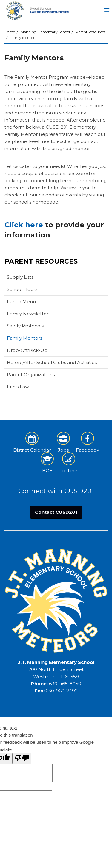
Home (10, 32)
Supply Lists (30, 278)
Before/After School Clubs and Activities (52, 362)
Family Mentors (24, 338)
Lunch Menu (21, 301)
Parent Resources (90, 32)
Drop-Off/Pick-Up (27, 350)
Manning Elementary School (45, 32)
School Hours (22, 289)
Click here (24, 225)
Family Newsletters (29, 314)
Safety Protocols (25, 326)
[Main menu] (107, 10)
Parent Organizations (31, 375)
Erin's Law (18, 387)
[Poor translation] (22, 758)
